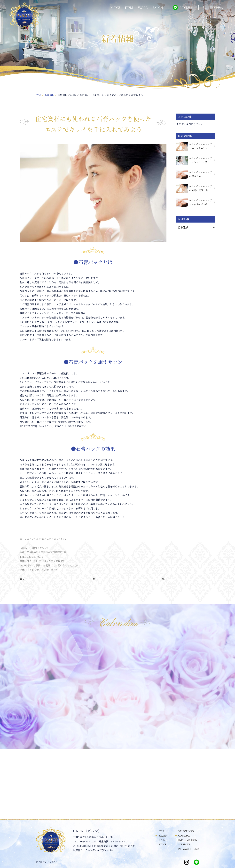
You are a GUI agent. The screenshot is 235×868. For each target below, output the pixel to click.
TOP (39, 95)
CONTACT (184, 835)
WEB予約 (217, 7)
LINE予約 (187, 7)
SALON (158, 7)
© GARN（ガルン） (47, 862)
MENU (115, 7)
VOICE (143, 7)
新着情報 (49, 95)
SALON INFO (186, 831)
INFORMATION (188, 840)
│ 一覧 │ (93, 579)
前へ (22, 579)
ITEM (129, 7)
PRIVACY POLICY (189, 849)
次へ (164, 579)
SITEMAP (184, 844)
